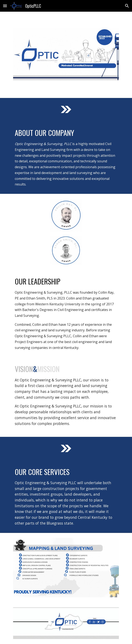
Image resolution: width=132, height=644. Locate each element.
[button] (5, 6)
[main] (66, 157)
